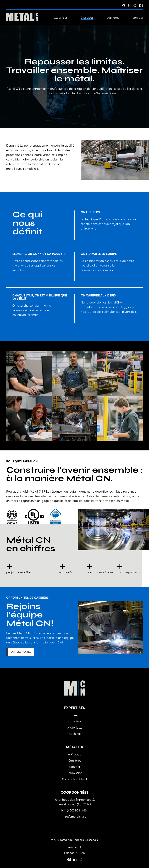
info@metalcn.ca (75, 816)
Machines (74, 733)
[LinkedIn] (129, 5)
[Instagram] (135, 5)
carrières (113, 17)
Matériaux (74, 727)
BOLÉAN (80, 853)
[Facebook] (124, 5)
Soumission (75, 773)
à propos (87, 17)
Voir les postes (21, 652)
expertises (61, 17)
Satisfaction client (75, 779)
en (141, 5)
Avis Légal (75, 847)
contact (138, 17)
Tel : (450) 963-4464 (75, 810)
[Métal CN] (22, 17)
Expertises (74, 721)
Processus (75, 715)
